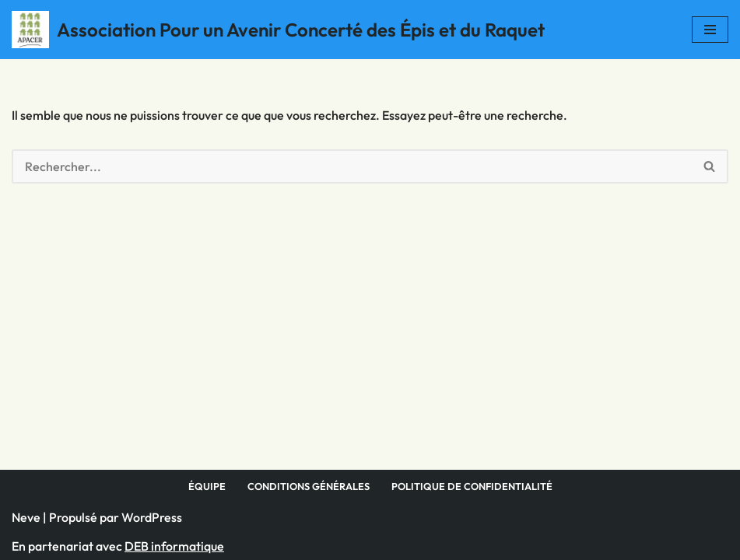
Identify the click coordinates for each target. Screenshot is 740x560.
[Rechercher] (352, 166)
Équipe (207, 486)
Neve (26, 517)
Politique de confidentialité (472, 486)
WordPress (152, 517)
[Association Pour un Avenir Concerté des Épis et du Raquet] (278, 30)
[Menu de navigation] (710, 30)
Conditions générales (309, 486)
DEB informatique (174, 546)
